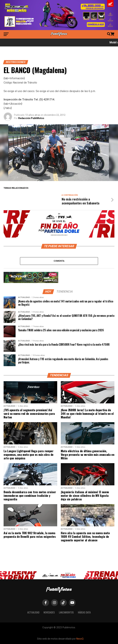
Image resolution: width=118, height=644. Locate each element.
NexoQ (80, 639)
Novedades (49, 612)
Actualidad (33, 612)
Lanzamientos (66, 612)
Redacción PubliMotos (31, 118)
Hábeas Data (84, 612)
